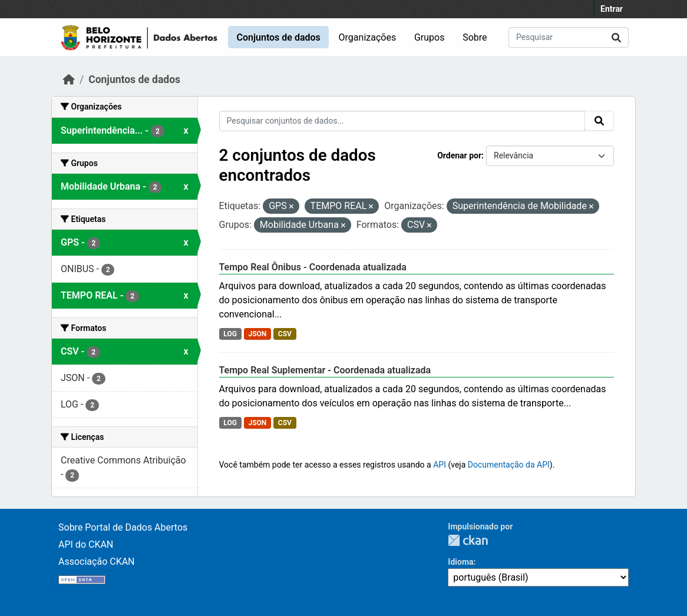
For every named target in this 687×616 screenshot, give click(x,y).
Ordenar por (459, 155)
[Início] (69, 80)
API (440, 465)
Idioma (460, 562)
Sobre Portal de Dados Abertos (123, 527)
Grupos (430, 37)
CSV (285, 334)
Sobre (475, 37)
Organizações (368, 37)
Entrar (612, 9)
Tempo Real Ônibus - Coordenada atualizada (313, 267)
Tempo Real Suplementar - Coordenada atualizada (325, 370)
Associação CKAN (97, 562)
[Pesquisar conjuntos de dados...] (569, 37)
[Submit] (616, 37)
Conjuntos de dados (278, 37)
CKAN (468, 540)
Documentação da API (509, 465)
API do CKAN (86, 544)
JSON (257, 334)
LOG (230, 334)
